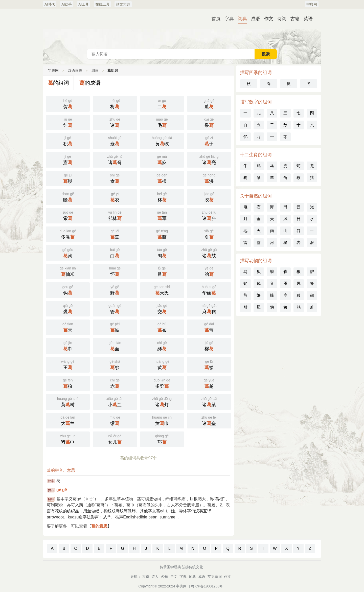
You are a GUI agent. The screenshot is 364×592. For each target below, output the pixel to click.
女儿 (115, 439)
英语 (308, 19)
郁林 (115, 215)
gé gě (62, 490)
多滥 (68, 234)
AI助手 (67, 4)
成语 (256, 19)
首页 (216, 19)
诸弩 (115, 159)
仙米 (68, 271)
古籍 (295, 19)
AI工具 (84, 4)
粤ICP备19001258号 (207, 586)
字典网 (312, 4)
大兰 (68, 420)
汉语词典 (182, 29)
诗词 (282, 19)
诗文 (174, 577)
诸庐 (209, 215)
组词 (95, 71)
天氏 (162, 290)
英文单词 (215, 577)
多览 (162, 383)
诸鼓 (209, 253)
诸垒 (209, 420)
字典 (229, 19)
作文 (269, 19)
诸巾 (68, 439)
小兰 (115, 401)
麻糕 (209, 308)
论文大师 (123, 4)
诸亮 (209, 159)
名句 (164, 577)
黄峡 (162, 141)
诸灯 (162, 401)
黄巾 (162, 420)
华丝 (209, 290)
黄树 (68, 401)
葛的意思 (99, 526)
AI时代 (50, 4)
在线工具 (102, 4)
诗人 (155, 577)
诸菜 (209, 401)
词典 (242, 19)
